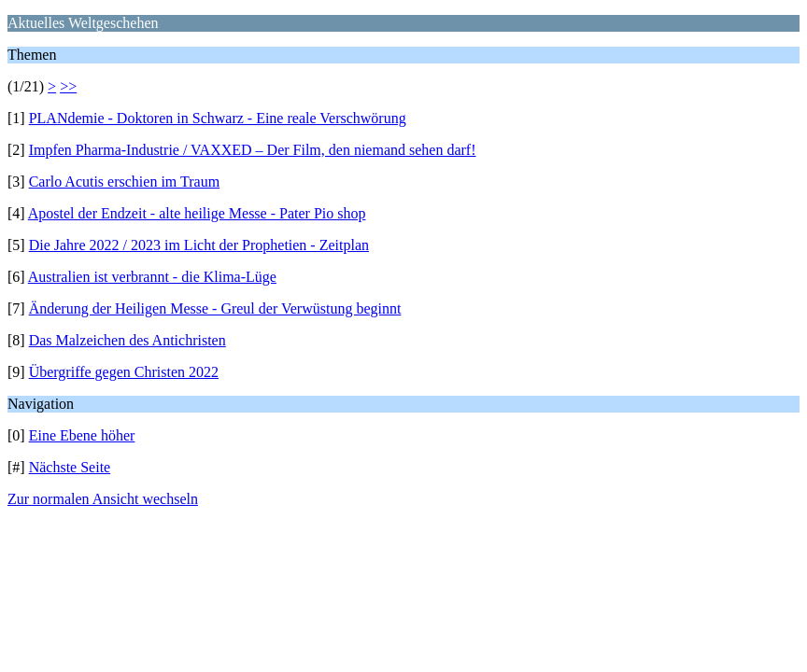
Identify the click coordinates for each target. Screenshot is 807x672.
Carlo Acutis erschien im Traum (124, 182)
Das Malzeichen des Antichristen (127, 340)
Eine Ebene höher (82, 435)
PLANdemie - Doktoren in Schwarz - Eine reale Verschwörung (218, 118)
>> (68, 86)
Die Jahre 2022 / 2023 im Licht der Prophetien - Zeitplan (199, 245)
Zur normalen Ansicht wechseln (103, 499)
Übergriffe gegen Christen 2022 (124, 372)
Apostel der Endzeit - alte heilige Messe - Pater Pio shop (197, 213)
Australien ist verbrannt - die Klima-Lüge (152, 277)
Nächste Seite (70, 467)
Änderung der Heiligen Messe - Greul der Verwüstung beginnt (215, 308)
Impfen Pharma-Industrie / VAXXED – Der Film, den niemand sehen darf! (253, 150)
